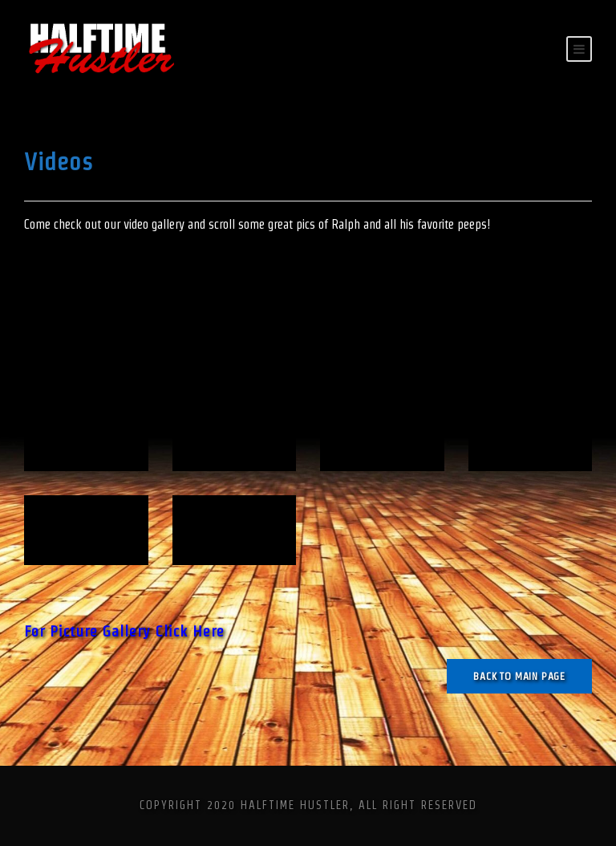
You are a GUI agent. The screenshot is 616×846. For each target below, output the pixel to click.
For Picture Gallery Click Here (124, 631)
